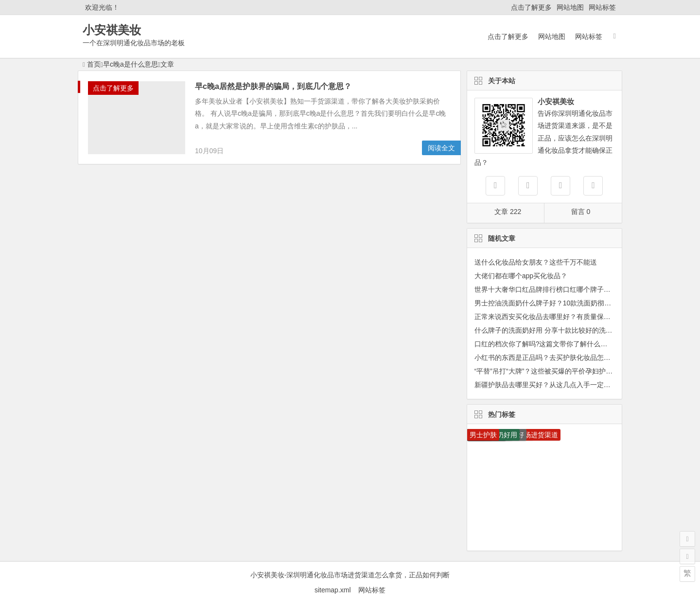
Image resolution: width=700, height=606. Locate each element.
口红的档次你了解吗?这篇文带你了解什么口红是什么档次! (562, 344)
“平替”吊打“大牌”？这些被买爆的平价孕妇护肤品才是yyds (561, 371)
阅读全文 (441, 148)
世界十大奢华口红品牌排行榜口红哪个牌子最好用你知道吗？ (566, 289)
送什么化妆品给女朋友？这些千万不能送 (536, 262)
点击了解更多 (531, 7)
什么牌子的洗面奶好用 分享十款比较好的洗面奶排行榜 (557, 330)
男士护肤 (483, 435)
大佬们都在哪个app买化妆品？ (521, 276)
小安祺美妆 (112, 30)
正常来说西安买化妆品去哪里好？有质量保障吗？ (549, 317)
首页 (92, 64)
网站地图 (570, 7)
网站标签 (602, 7)
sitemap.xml (336, 590)
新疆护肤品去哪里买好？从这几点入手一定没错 (546, 385)
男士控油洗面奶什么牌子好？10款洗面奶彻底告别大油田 (560, 303)
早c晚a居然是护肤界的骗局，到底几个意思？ (273, 86)
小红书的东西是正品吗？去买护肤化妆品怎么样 (546, 357)
